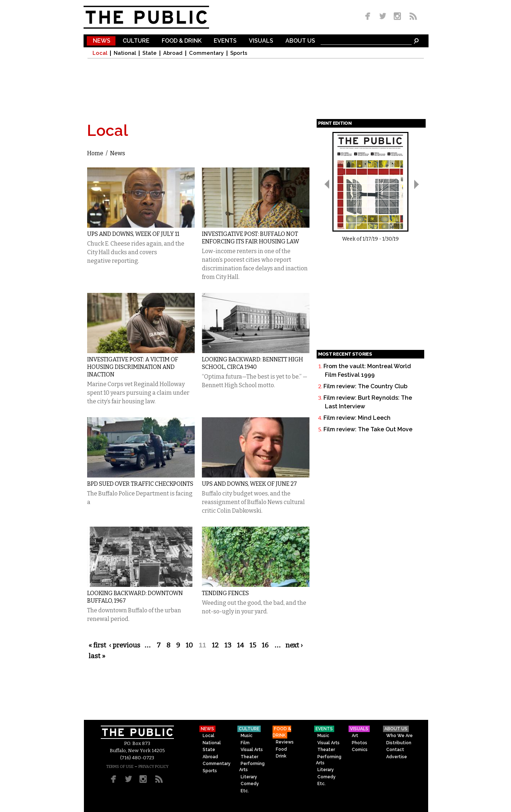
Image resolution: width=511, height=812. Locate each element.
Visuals (261, 41)
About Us (300, 41)
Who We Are (399, 736)
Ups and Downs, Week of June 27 (249, 484)
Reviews (285, 742)
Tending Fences (225, 593)
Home (95, 153)
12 (215, 645)
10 (189, 645)
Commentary (206, 53)
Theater (249, 757)
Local (100, 53)
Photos (359, 743)
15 (253, 645)
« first (97, 645)
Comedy (250, 784)
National (125, 53)
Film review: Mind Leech (357, 418)
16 (265, 645)
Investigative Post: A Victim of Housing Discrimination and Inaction (133, 367)
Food (281, 749)
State (150, 53)
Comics (360, 750)
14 (240, 645)
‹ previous (125, 645)
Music (247, 736)
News (102, 41)
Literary (249, 777)
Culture (136, 41)
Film (245, 743)
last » (97, 656)
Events (225, 41)
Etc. (245, 791)
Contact (395, 750)
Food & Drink (182, 41)
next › (294, 645)
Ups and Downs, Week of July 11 (133, 234)
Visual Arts (252, 750)
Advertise (397, 757)
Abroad (173, 53)
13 (228, 645)
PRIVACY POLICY (153, 767)
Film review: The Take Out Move (368, 429)
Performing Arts (252, 767)
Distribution (399, 743)
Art (355, 736)
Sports (239, 53)
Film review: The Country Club (365, 386)
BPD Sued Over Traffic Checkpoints (140, 484)
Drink (281, 756)
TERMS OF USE (120, 767)
